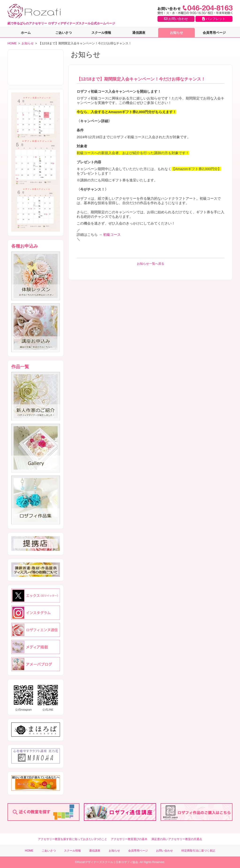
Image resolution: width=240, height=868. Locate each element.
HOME (12, 43)
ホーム (26, 33)
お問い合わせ (176, 19)
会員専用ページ (214, 33)
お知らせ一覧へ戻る (151, 264)
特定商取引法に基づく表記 (198, 851)
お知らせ (176, 33)
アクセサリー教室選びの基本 (129, 839)
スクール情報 (101, 33)
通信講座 (139, 33)
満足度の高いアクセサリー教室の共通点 (177, 839)
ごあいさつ (64, 33)
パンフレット (214, 19)
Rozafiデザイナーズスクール (95, 862)
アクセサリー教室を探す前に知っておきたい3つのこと (73, 839)
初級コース (111, 235)
